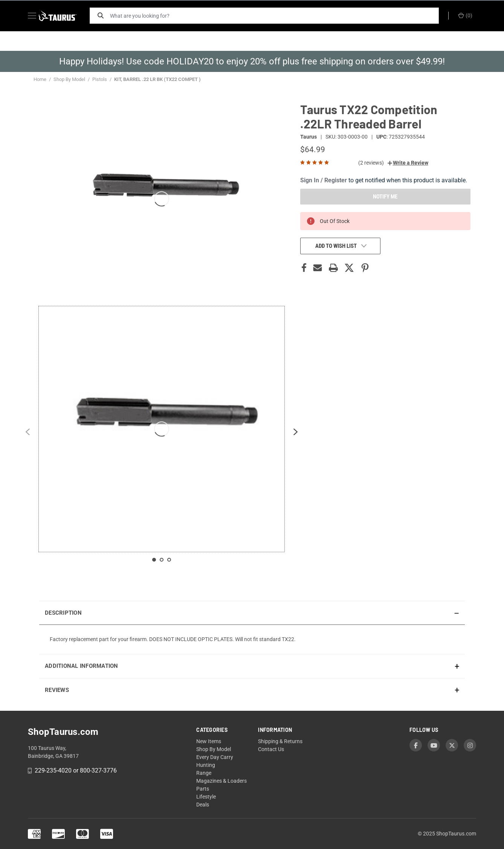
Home (40, 79)
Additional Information (82, 666)
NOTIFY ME (385, 197)
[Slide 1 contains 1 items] (154, 560)
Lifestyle (206, 797)
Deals (203, 805)
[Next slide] (296, 433)
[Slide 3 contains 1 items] (169, 560)
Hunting (206, 765)
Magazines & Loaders (221, 781)
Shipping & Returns (280, 741)
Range (204, 773)
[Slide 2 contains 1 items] (162, 560)
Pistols (100, 79)
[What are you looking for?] (276, 16)
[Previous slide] (27, 433)
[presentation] (252, 639)
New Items (209, 741)
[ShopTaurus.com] (64, 16)
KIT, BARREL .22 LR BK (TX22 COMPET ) (157, 79)
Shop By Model (69, 79)
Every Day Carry (215, 757)
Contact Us (271, 749)
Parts (203, 789)
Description (63, 613)
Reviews (57, 690)
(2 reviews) (371, 163)
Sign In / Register (324, 180)
